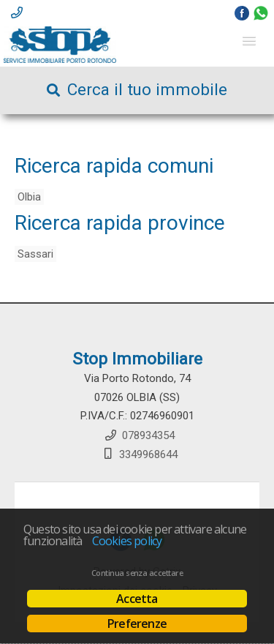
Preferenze (137, 624)
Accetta (137, 599)
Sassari (35, 254)
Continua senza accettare (137, 573)
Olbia (29, 197)
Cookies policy (127, 541)
